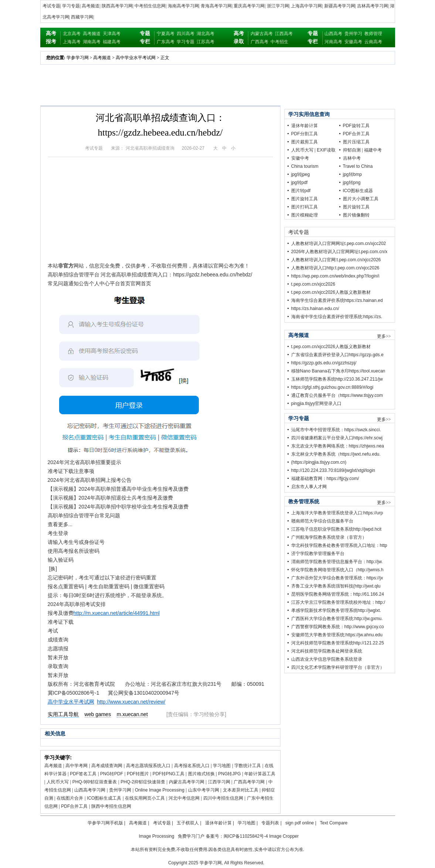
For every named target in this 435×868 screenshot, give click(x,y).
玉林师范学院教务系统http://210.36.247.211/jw (337, 379)
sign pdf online (300, 823)
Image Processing (156, 836)
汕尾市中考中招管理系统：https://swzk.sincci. (336, 430)
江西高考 (284, 34)
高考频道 (91, 6)
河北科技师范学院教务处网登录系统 (327, 651)
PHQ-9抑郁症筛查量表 (95, 782)
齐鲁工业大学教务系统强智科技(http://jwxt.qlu (336, 586)
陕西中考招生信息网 (111, 806)
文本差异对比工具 (241, 790)
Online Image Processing (160, 790)
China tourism (305, 166)
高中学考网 (77, 766)
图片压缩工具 (356, 142)
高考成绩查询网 (107, 766)
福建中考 (373, 150)
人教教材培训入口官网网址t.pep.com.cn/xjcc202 (339, 244)
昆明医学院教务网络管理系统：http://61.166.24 (338, 594)
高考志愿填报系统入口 (148, 766)
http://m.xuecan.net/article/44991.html (117, 613)
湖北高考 (205, 34)
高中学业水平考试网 (136, 58)
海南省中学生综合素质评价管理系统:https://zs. (337, 317)
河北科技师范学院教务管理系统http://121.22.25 (338, 643)
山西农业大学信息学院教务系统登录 (327, 659)
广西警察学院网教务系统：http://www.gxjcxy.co (338, 627)
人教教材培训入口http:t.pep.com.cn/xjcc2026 (335, 268)
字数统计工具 (248, 766)
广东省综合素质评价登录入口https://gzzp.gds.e (337, 355)
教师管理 (373, 34)
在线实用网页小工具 (145, 798)
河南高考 (333, 42)
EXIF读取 (326, 150)
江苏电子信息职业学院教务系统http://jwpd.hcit (337, 529)
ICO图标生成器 (358, 191)
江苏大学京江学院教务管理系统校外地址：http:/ (338, 602)
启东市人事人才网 (309, 487)
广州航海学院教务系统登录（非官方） (329, 537)
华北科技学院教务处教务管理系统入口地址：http (339, 545)
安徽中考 (300, 158)
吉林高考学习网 (373, 6)
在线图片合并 (70, 798)
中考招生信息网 (150, 6)
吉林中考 (352, 158)
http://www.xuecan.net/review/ (131, 702)
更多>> (384, 336)
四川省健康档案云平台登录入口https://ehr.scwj (337, 438)
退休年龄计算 (305, 126)
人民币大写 (58, 782)
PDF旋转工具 (356, 126)
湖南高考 (92, 42)
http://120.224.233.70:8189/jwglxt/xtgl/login (333, 470)
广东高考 (166, 42)
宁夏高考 (166, 34)
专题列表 (270, 823)
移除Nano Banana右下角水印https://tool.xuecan (338, 371)
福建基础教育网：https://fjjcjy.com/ (325, 479)
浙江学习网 (278, 6)
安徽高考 (353, 42)
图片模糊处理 (305, 215)
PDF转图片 (138, 774)
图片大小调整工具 (361, 199)
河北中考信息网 (184, 798)
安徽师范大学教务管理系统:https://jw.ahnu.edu (337, 635)
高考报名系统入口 (192, 766)
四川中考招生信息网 (223, 798)
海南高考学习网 (183, 6)
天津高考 (112, 34)
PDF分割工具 (305, 134)
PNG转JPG (229, 774)
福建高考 (112, 42)
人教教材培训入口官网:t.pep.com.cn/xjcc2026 (336, 260)
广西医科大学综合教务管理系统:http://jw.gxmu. (337, 619)
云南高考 (373, 42)
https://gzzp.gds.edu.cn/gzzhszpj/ (324, 363)
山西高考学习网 (90, 790)
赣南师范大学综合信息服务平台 (322, 521)
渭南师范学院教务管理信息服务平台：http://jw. (337, 562)
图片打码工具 (305, 207)
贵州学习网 (120, 790)
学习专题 (71, 6)
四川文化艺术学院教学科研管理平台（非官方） (338, 667)
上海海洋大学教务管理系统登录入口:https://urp (337, 513)
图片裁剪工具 (305, 142)
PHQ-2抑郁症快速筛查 (143, 782)
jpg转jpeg (301, 174)
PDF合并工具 (74, 806)
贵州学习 (353, 34)
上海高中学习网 (306, 6)
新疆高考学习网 (340, 6)
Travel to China (358, 166)
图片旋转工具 (305, 199)
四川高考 (186, 34)
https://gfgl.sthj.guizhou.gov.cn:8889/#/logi (332, 387)
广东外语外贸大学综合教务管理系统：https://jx (337, 578)
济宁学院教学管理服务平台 (318, 554)
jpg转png (352, 183)
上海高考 (72, 42)
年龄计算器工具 (260, 774)
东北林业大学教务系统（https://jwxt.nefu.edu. (336, 454)
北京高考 (72, 34)
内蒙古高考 (262, 34)
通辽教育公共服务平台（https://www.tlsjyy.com (337, 395)
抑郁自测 (352, 150)
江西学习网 (219, 782)
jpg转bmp (352, 174)
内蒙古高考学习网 (187, 782)
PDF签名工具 (83, 774)
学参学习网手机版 (105, 823)
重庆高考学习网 (249, 6)
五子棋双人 (188, 823)
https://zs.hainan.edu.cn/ (315, 309)
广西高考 (259, 42)
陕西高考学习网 (117, 6)
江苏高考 (205, 42)
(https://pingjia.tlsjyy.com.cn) (319, 462)
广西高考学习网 (249, 782)
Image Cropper (284, 836)
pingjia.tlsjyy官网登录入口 (317, 404)
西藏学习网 (82, 17)
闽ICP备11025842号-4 (246, 836)
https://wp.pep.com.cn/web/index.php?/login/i (335, 276)
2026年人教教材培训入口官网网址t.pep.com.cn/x (339, 252)
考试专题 (51, 6)
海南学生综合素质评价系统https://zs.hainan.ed (337, 300)
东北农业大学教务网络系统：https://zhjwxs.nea (338, 446)
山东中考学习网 (204, 790)
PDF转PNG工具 (169, 774)
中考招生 (279, 42)
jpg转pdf (300, 183)
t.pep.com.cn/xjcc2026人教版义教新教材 (331, 292)
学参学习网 (78, 58)
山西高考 (333, 34)
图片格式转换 (201, 774)
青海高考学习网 (216, 6)
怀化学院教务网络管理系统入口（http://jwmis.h (337, 570)
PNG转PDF (112, 774)
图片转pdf (301, 191)
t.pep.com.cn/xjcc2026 (313, 284)
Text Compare (334, 823)
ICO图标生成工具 (104, 798)
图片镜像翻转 (356, 215)
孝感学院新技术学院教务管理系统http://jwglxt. (336, 610)
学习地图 (222, 766)
